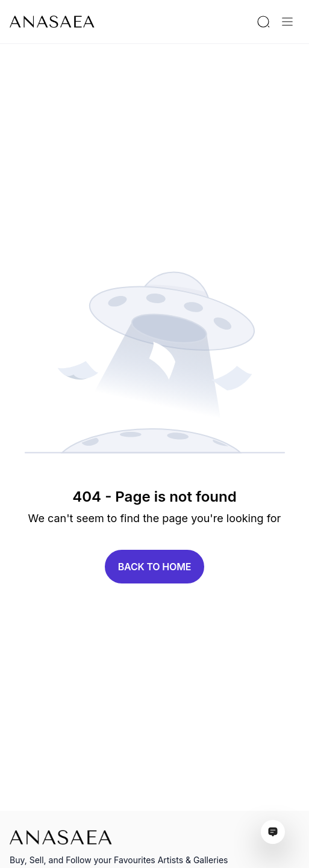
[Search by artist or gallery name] (263, 22)
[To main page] (52, 22)
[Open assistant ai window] (273, 832)
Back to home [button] (155, 567)
